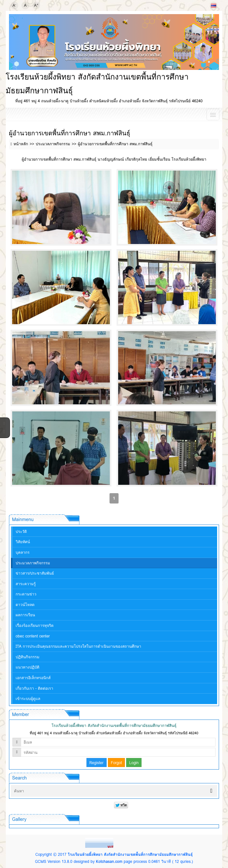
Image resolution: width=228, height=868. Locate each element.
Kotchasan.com (109, 861)
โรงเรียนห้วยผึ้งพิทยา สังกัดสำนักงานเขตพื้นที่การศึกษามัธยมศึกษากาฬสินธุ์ (130, 854)
